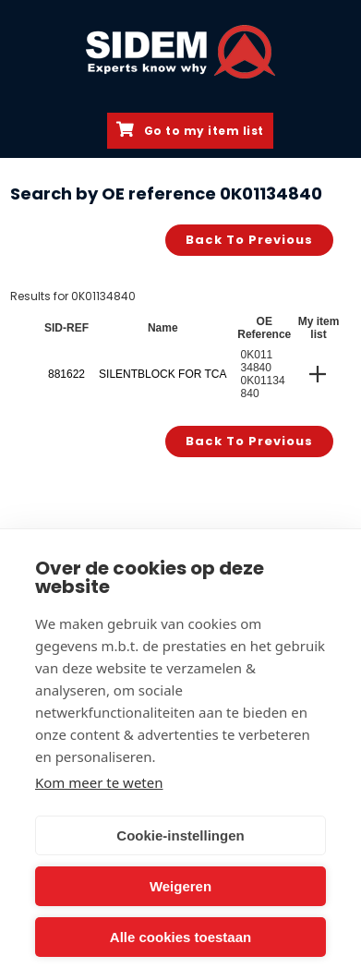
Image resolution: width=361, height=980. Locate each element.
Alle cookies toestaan (180, 937)
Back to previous (249, 240)
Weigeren (180, 886)
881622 (66, 374)
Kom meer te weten (99, 782)
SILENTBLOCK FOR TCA (162, 374)
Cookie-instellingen (180, 835)
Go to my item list (190, 130)
